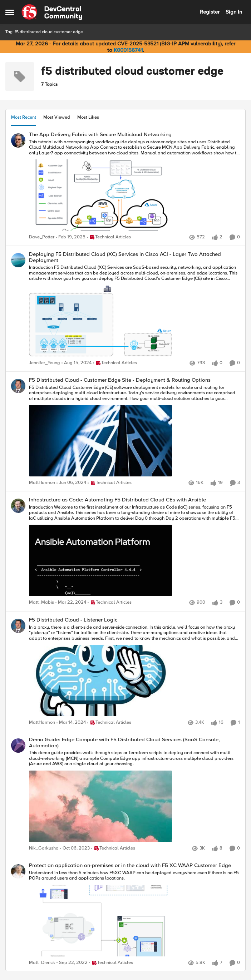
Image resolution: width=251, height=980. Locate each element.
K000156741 (128, 50)
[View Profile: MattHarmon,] (18, 386)
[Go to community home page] (52, 12)
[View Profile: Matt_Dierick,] (18, 871)
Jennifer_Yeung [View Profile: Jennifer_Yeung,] (45, 363)
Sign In (234, 12)
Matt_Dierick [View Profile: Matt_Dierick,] (42, 963)
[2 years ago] (71, 483)
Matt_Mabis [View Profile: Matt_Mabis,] (41, 603)
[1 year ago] (71, 237)
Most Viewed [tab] (57, 117)
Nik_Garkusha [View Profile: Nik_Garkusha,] (44, 848)
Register (210, 12)
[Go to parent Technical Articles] (109, 237)
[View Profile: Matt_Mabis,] (18, 506)
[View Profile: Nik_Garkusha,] (18, 746)
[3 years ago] (72, 963)
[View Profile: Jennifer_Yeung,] (18, 260)
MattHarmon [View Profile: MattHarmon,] (42, 483)
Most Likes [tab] (88, 117)
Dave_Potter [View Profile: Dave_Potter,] (42, 237)
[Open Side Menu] (10, 12)
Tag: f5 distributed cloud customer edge (44, 32)
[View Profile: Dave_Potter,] (18, 140)
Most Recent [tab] (24, 117)
